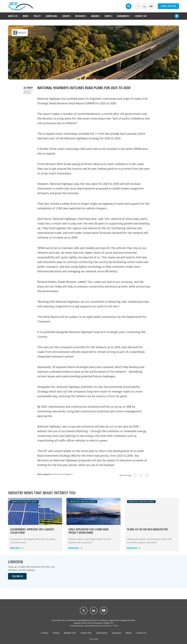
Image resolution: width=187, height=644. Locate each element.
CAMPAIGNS (51, 16)
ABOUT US (13, 16)
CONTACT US (141, 16)
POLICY (37, 16)
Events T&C (86, 633)
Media (129, 633)
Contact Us (141, 633)
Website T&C (70, 633)
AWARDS (95, 16)
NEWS (26, 16)
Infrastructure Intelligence (62, 474)
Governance (102, 633)
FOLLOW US (17, 576)
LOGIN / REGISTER (168, 6)
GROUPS (66, 16)
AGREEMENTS (123, 16)
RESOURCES (81, 16)
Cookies (45, 633)
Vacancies (117, 633)
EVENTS (108, 16)
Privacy (56, 633)
